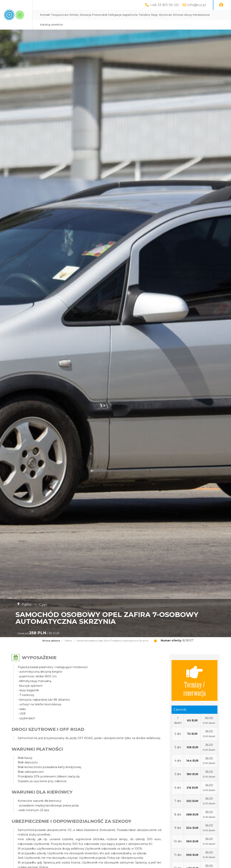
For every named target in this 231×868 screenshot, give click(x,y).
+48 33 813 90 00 (164, 5)
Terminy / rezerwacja (195, 680)
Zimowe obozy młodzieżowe (97, 25)
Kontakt (84, 15)
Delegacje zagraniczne (162, 15)
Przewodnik (138, 15)
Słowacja (124, 15)
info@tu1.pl (197, 5)
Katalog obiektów (128, 25)
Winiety (113, 15)
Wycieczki (204, 15)
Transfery (183, 15)
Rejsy (193, 15)
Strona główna (51, 641)
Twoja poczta (98, 15)
